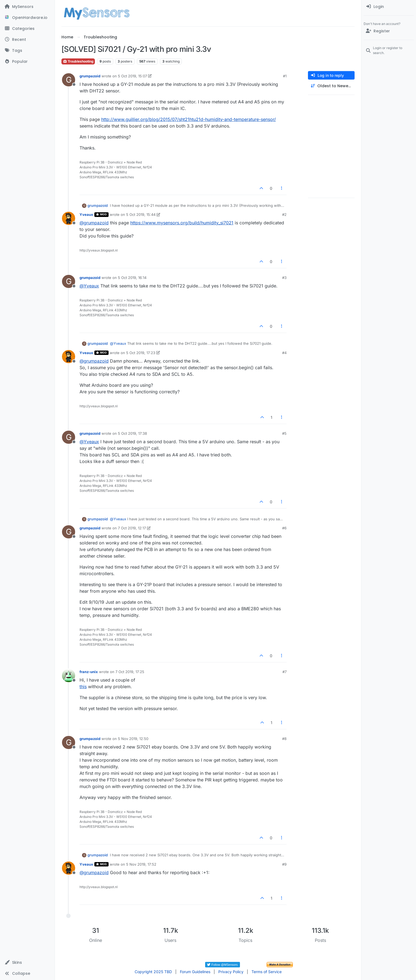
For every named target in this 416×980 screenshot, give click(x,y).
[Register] (389, 31)
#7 (285, 672)
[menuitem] (389, 7)
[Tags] (27, 50)
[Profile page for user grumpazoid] (69, 80)
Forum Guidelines (195, 972)
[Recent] (27, 39)
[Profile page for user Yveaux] (69, 218)
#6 (284, 528)
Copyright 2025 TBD (153, 972)
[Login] (389, 7)
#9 (284, 864)
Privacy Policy (231, 972)
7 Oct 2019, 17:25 (130, 672)
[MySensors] (27, 7)
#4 (284, 353)
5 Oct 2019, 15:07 (132, 76)
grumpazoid (90, 76)
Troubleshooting (78, 61)
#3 (284, 278)
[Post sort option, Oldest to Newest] (331, 86)
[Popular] (27, 61)
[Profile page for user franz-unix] (69, 676)
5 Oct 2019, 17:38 (132, 433)
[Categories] (27, 29)
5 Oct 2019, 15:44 (141, 214)
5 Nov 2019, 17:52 (141, 864)
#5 (284, 433)
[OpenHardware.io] (27, 18)
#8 (284, 739)
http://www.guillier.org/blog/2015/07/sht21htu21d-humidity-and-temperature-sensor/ (189, 119)
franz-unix (89, 672)
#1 (285, 76)
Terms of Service (267, 972)
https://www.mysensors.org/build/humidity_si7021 (182, 223)
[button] (27, 962)
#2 (284, 214)
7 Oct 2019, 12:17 (132, 528)
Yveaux (86, 214)
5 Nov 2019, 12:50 (133, 739)
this (83, 687)
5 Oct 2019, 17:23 (141, 353)
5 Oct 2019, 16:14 (132, 278)
